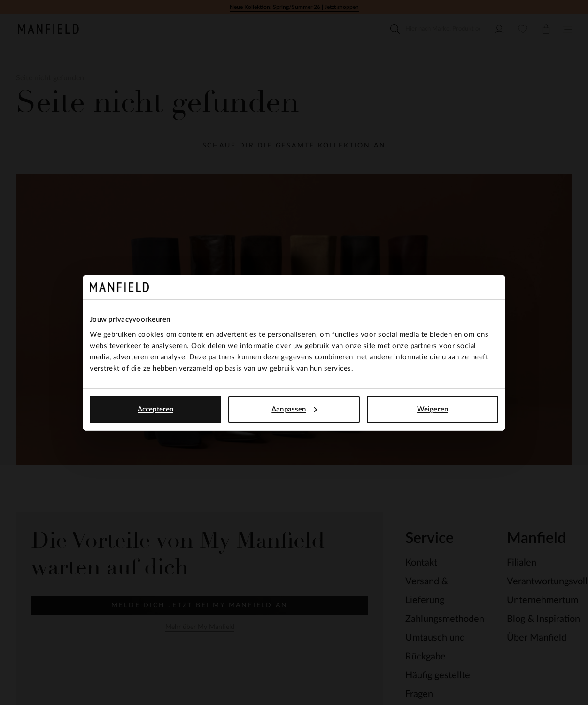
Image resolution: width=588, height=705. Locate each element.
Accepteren (155, 409)
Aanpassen (294, 409)
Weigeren (433, 409)
